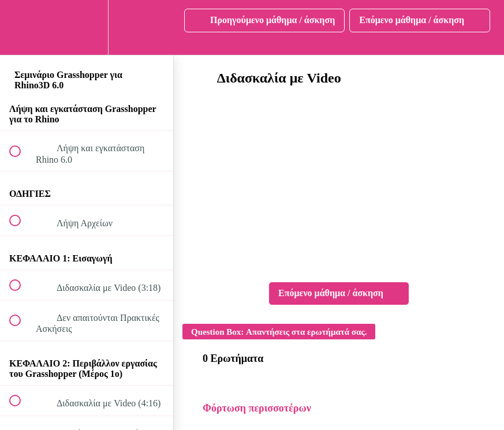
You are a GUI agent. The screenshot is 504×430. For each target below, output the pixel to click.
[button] (21, 27)
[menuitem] (87, 27)
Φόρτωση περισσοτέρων (257, 408)
